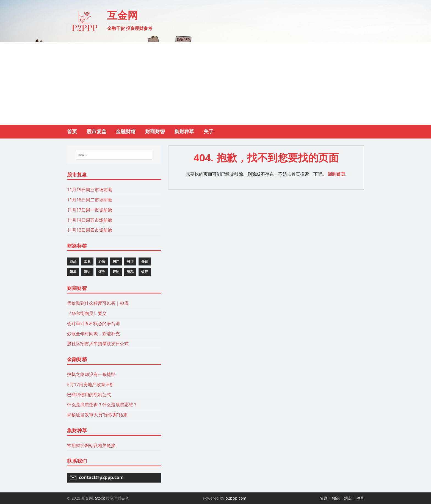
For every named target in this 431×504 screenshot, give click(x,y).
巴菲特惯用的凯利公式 (89, 395)
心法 (102, 261)
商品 (73, 261)
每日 (145, 261)
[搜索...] (114, 155)
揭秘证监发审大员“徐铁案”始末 (97, 415)
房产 (116, 261)
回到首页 (336, 174)
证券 (102, 272)
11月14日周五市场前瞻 (90, 220)
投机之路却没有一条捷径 (91, 374)
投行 (130, 261)
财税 (130, 272)
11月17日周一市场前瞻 (90, 210)
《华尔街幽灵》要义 (87, 313)
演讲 (87, 272)
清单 (73, 272)
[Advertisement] (215, 84)
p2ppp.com (236, 498)
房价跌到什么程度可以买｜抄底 (98, 303)
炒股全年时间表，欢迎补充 (93, 334)
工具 (87, 261)
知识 (336, 498)
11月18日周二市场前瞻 (90, 200)
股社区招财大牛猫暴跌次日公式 (98, 344)
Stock (100, 498)
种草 (360, 498)
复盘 (324, 498)
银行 (145, 272)
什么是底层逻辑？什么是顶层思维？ (102, 405)
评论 (116, 272)
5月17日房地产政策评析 (91, 384)
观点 (348, 498)
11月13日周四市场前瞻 (90, 230)
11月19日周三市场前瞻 (90, 190)
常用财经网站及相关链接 (91, 445)
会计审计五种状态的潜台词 (93, 323)
